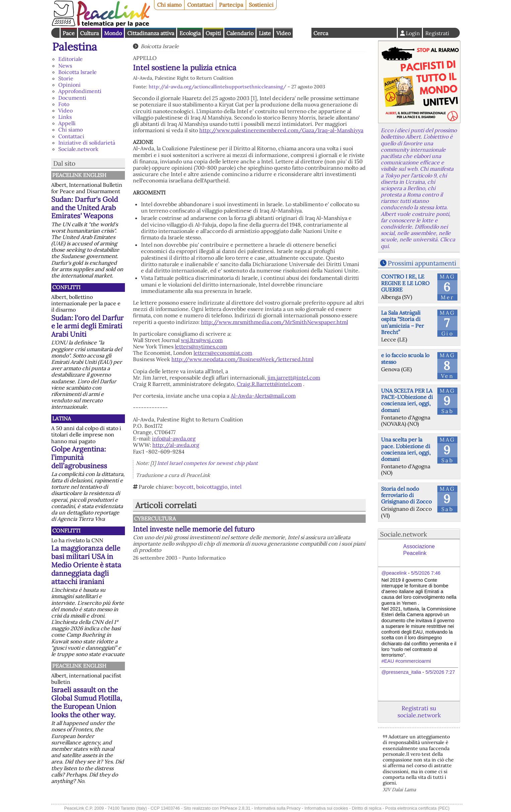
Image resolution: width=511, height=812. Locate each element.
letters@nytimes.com (201, 346)
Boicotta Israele (78, 72)
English (302, 33)
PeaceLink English (79, 175)
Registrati (437, 33)
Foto (64, 104)
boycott (184, 487)
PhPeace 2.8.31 (235, 808)
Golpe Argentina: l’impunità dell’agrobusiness (79, 457)
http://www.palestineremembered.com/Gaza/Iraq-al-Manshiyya (281, 130)
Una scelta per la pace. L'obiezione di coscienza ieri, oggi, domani (406, 449)
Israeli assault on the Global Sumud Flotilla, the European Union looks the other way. (87, 702)
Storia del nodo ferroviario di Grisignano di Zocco (406, 495)
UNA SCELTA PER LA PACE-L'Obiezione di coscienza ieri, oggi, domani (407, 400)
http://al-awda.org (176, 445)
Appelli (67, 123)
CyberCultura (155, 518)
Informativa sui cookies (326, 808)
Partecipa (231, 5)
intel (236, 487)
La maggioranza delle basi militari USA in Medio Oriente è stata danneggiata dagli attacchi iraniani (86, 565)
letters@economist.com (223, 353)
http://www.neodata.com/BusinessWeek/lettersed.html (242, 359)
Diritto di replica (367, 808)
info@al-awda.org (174, 438)
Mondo (113, 33)
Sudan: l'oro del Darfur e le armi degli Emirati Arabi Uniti (87, 326)
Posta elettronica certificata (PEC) (417, 808)
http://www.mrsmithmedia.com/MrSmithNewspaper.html (274, 322)
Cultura (89, 33)
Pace (69, 33)
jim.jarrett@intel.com (294, 378)
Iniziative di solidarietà (87, 143)
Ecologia (190, 33)
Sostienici (261, 5)
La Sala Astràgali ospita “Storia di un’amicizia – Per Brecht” (403, 322)
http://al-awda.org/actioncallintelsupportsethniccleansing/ (217, 87)
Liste (265, 33)
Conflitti (66, 287)
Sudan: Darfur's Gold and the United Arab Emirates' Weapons (85, 208)
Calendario (240, 33)
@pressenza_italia (401, 672)
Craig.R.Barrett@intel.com (269, 384)
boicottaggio (212, 487)
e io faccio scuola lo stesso (405, 358)
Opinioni (69, 85)
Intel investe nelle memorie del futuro (194, 529)
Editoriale (70, 59)
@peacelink (394, 573)
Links (65, 117)
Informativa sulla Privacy (277, 808)
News (65, 66)
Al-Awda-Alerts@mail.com (263, 396)
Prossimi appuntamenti (422, 263)
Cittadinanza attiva (151, 33)
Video (283, 33)
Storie (66, 78)
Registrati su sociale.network (419, 712)
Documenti (72, 98)
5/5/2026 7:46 (426, 573)
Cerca (321, 33)
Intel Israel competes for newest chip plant (207, 463)
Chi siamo (169, 5)
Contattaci (200, 5)
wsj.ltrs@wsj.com (202, 340)
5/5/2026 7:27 (440, 672)
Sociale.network (78, 149)
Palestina (75, 47)
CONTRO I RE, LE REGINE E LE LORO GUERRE (405, 283)
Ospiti (213, 33)
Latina (62, 418)
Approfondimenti (80, 91)
